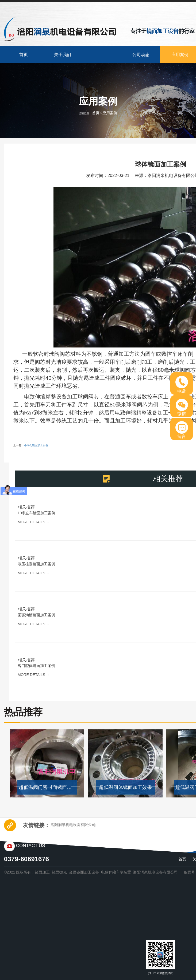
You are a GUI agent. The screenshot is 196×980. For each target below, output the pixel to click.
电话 (182, 385)
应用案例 (110, 113)
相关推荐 (26, 507)
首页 (24, 55)
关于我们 (63, 55)
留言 (182, 430)
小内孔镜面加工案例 (36, 445)
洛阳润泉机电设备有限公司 (73, 825)
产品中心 (102, 55)
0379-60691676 (26, 859)
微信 (182, 407)
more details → (34, 522)
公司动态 (141, 55)
